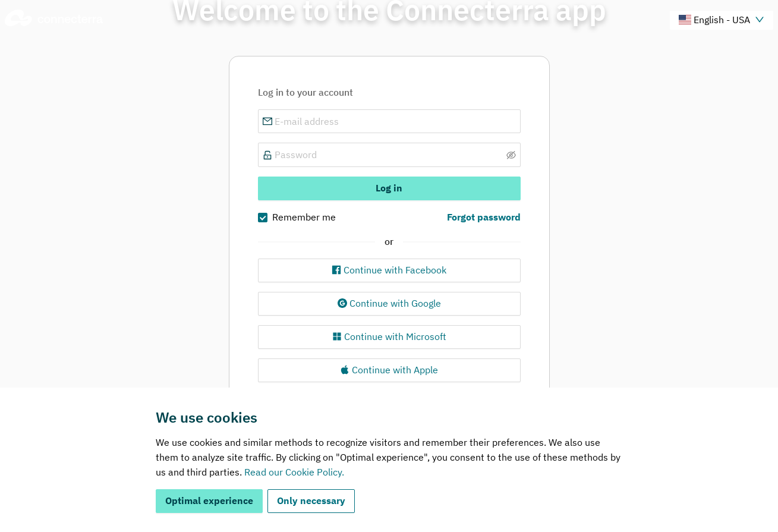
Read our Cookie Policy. (294, 472)
